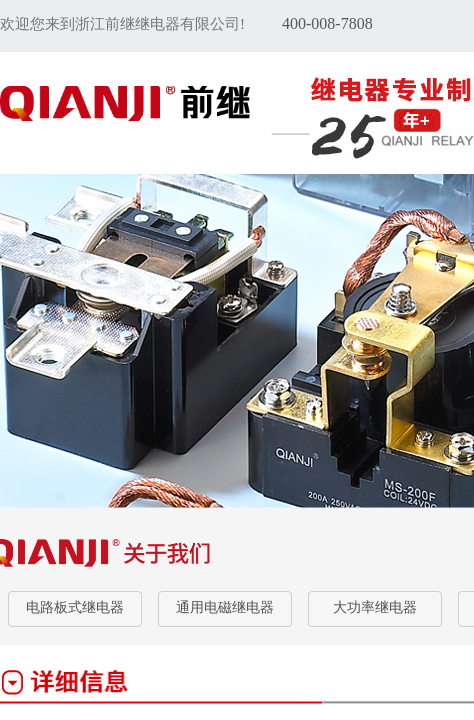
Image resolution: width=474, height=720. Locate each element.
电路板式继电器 (75, 607)
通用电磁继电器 (225, 607)
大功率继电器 (375, 607)
